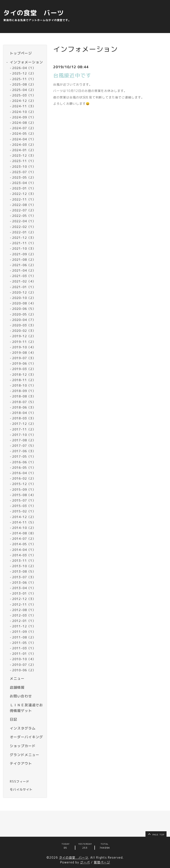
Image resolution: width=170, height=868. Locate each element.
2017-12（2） (24, 424)
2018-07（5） (24, 402)
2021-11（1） (24, 243)
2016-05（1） (24, 468)
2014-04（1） (24, 550)
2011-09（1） (24, 632)
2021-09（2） (24, 254)
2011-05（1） (24, 643)
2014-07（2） (24, 539)
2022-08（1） (24, 205)
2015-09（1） (24, 490)
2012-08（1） (24, 610)
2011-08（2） (24, 637)
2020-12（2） (24, 292)
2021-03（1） (24, 276)
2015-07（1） (24, 500)
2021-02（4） (24, 281)
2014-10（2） (24, 528)
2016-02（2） (24, 478)
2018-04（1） (24, 413)
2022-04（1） (24, 221)
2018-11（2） (24, 380)
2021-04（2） (24, 270)
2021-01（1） (24, 287)
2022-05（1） (24, 216)
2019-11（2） (24, 342)
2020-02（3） (24, 331)
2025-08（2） (24, 84)
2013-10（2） (24, 566)
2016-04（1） (24, 473)
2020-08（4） (24, 303)
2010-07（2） (24, 665)
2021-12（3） (24, 238)
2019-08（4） (24, 353)
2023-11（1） (24, 161)
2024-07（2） (24, 128)
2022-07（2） (24, 210)
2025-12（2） (24, 73)
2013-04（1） (24, 588)
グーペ (85, 862)
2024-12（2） (24, 101)
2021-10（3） (24, 249)
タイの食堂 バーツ (34, 13)
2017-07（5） (24, 446)
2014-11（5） (24, 522)
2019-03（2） (24, 369)
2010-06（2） (24, 670)
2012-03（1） (24, 615)
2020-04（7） (24, 320)
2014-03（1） (24, 555)
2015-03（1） (24, 506)
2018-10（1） (24, 385)
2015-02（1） (24, 511)
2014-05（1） (24, 544)
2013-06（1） (24, 583)
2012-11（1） (24, 604)
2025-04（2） (24, 90)
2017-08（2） (24, 440)
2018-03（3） (24, 418)
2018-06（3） (24, 407)
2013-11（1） (24, 561)
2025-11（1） (24, 79)
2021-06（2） (24, 265)
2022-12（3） (24, 194)
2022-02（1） (24, 227)
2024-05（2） (24, 134)
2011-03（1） (24, 648)
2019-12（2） (24, 336)
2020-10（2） (24, 298)
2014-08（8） (24, 533)
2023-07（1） (24, 172)
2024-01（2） (24, 150)
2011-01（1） (24, 654)
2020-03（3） (24, 325)
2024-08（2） (24, 123)
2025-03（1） (24, 95)
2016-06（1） (24, 462)
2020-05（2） (24, 314)
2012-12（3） (24, 599)
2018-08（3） (24, 396)
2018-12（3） (24, 375)
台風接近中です (72, 75)
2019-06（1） (24, 363)
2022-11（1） (24, 199)
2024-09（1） (24, 117)
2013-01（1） (24, 593)
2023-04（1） (24, 183)
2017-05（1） (24, 456)
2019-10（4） (24, 347)
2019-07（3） (24, 358)
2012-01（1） (24, 621)
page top (156, 834)
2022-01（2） (24, 232)
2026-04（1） (24, 68)
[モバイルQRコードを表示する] (27, 790)
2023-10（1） (24, 167)
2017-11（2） (24, 429)
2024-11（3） (24, 106)
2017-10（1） (24, 435)
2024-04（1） (24, 139)
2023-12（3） (24, 155)
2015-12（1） (24, 484)
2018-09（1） (24, 391)
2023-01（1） (24, 188)
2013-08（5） (24, 571)
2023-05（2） (24, 177)
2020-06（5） (24, 309)
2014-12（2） (24, 517)
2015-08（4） (24, 495)
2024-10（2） (24, 112)
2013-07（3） (24, 577)
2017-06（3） (24, 451)
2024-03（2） (24, 145)
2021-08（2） (24, 260)
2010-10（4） (24, 659)
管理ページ (102, 862)
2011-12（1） (24, 626)
